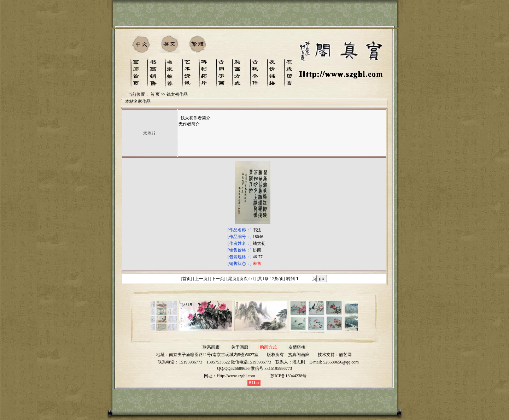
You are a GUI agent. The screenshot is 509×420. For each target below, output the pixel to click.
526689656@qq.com (341, 362)
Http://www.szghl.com (236, 376)
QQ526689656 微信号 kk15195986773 (258, 368)
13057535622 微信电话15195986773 (239, 362)
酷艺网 (345, 355)
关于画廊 (240, 347)
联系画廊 (211, 347)
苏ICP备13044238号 (289, 376)
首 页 (155, 94)
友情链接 (297, 347)
